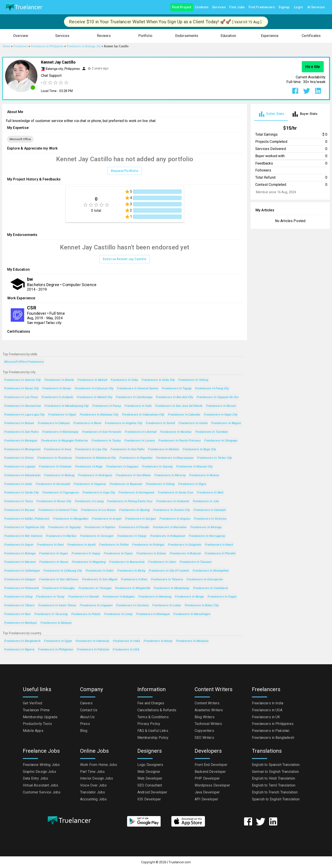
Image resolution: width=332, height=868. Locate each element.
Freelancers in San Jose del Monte (179, 406)
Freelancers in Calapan (20, 580)
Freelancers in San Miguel (100, 580)
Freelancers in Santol (160, 423)
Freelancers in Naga (89, 467)
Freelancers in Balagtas (119, 597)
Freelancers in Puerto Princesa (179, 441)
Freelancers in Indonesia (92, 641)
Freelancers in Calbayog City (62, 571)
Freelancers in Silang (160, 484)
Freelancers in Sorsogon (97, 536)
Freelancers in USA (126, 650)
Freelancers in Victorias (210, 519)
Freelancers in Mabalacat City (95, 458)
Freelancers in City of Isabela (169, 571)
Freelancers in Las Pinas (21, 397)
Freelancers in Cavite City (21, 493)
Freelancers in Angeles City (123, 423)
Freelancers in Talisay (193, 380)
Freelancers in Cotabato (55, 467)
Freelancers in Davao (56, 389)
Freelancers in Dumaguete (136, 493)
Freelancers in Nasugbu (59, 588)
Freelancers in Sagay (86, 554)
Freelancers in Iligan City (220, 415)
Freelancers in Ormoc (19, 458)
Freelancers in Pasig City (212, 389)
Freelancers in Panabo (134, 527)
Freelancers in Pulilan (114, 545)
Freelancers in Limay (118, 614)
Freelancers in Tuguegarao (61, 493)
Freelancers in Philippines (55, 650)
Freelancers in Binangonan (22, 449)
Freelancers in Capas (118, 554)
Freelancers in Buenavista (127, 562)
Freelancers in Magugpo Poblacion (64, 441)
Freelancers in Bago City (199, 449)
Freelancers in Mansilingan (192, 614)
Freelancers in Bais (134, 580)
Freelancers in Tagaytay (64, 527)
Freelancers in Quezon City (22, 380)
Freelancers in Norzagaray (207, 536)
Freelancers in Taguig (177, 389)
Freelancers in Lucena (139, 441)
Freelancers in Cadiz (18, 484)
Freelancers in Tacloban (212, 432)
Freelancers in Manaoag (155, 597)
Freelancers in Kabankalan (22, 475)
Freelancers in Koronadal (53, 484)
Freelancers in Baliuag (59, 475)
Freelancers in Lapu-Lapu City (24, 415)
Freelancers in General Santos (137, 389)
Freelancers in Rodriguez (95, 475)
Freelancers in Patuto (86, 614)
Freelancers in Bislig (131, 571)
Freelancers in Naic (17, 614)
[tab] (271, 114)
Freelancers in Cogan (222, 597)
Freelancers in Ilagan (53, 554)
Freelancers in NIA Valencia (23, 536)
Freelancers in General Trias (58, 510)
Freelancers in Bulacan (185, 554)
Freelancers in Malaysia (192, 641)
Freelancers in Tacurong (51, 614)
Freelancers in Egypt (58, 641)
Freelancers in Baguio (226, 423)
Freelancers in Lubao (166, 605)
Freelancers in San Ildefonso (59, 580)
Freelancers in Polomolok (21, 588)
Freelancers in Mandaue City (99, 415)
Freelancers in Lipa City (91, 449)
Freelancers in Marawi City (194, 467)
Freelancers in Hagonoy (89, 484)
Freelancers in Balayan (56, 623)
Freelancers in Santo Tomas (57, 605)
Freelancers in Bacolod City (174, 397)
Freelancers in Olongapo (221, 441)
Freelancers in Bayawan (126, 484)
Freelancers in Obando (83, 597)
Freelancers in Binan (87, 423)
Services (219, 7)
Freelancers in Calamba (184, 415)
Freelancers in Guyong (157, 467)
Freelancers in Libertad (140, 432)
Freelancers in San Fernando (101, 432)
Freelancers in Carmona (132, 605)
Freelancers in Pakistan (93, 650)
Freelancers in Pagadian (136, 458)
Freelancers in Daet (50, 545)
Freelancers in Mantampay (60, 432)
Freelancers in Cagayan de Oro (217, 397)
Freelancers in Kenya (158, 641)
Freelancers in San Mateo (133, 475)
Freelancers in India (126, 641)
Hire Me (313, 67)
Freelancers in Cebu (124, 380)
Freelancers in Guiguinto (184, 545)
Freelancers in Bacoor (221, 406)
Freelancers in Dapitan (100, 527)
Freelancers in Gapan (19, 545)
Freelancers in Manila (59, 380)
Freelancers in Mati (210, 493)
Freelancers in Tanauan (195, 562)
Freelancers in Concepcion (204, 580)
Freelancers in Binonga (206, 527)
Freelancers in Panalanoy (54, 458)
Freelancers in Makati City (94, 397)
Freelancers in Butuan (19, 423)
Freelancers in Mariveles (170, 527)
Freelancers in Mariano (20, 562)
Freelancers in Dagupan (122, 467)
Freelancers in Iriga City (99, 493)
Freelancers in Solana (151, 554)
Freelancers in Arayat (106, 519)
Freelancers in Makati (92, 380)
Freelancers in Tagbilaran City (24, 527)
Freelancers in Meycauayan (175, 458)
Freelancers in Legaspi (20, 467)
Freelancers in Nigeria (19, 650)
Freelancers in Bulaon (204, 475)
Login (298, 7)
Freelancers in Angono (175, 519)
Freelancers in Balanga (20, 554)
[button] (21, 36)
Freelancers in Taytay (106, 441)
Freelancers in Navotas (176, 432)
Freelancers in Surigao (140, 519)
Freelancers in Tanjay (132, 536)
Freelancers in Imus (57, 449)
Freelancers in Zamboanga (134, 397)
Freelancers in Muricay (170, 475)
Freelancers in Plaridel (220, 554)
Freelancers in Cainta (193, 423)
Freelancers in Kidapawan (168, 536)
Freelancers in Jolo (206, 501)
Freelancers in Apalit (81, 545)
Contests (202, 7)
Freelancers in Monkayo (20, 623)
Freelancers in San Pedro (21, 432)
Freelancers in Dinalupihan (211, 571)
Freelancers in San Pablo (127, 449)
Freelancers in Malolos (163, 449)
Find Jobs (237, 7)
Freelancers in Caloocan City (94, 389)
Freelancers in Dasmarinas (22, 406)
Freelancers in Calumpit (210, 510)
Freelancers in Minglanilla (133, 588)
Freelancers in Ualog (18, 597)
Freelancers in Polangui (148, 545)
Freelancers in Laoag (89, 501)
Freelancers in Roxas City (54, 501)
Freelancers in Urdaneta (172, 501)
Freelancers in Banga (189, 597)
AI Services (316, 7)
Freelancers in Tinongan (95, 588)
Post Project (182, 7)
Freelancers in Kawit (219, 545)
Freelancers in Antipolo (57, 397)
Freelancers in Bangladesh (22, 641)
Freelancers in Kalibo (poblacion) (27, 519)
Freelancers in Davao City (21, 389)
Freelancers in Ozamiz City (171, 510)
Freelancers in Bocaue (19, 510)
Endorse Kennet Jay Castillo (125, 259)
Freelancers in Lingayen (96, 605)
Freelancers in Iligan (62, 415)
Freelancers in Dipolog (134, 510)
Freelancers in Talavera (167, 580)
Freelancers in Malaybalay (171, 588)
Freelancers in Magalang (89, 562)
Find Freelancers (262, 7)
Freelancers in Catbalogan (22, 571)
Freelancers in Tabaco (19, 605)
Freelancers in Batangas (21, 441)
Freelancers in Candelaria (210, 588)
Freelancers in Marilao (61, 536)
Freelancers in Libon (162, 562)
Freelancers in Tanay (50, 597)
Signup (284, 7)
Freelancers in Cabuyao (54, 423)
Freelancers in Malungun (153, 614)
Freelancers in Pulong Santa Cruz (130, 501)
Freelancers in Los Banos (98, 510)
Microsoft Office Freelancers (24, 362)
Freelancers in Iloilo (138, 406)
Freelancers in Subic (99, 571)
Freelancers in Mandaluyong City (66, 406)
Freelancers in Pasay (106, 406)
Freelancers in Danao (54, 562)
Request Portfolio (125, 171)
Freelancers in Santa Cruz (175, 493)
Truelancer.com (180, 862)
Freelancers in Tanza (18, 501)
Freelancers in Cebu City (158, 380)
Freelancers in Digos (192, 484)
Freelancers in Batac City (202, 605)
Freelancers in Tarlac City (214, 458)
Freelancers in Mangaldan (70, 519)
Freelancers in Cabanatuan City (143, 415)
